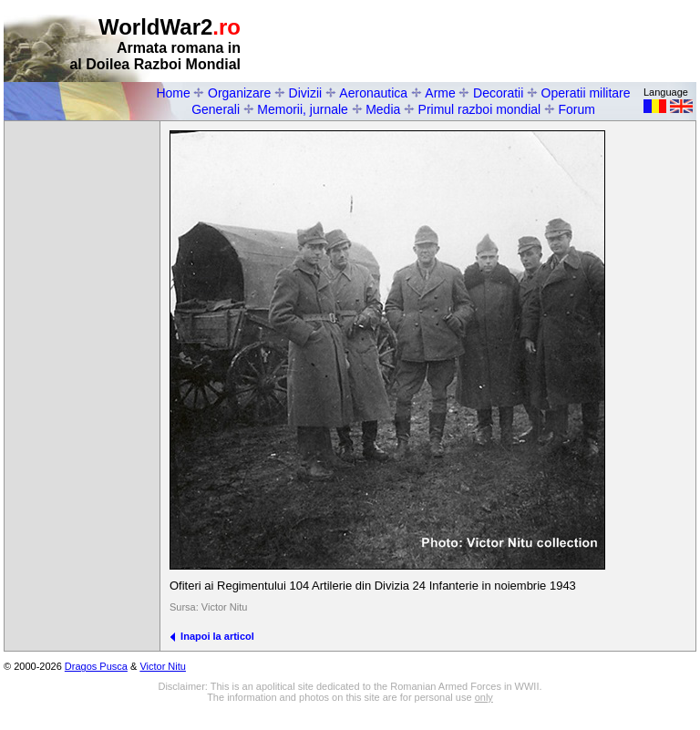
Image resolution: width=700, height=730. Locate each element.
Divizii (306, 93)
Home (173, 93)
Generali (216, 109)
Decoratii (498, 93)
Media (383, 109)
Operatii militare (586, 93)
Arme (440, 93)
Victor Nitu (163, 666)
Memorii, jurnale (303, 109)
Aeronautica (373, 93)
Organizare (239, 93)
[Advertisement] (483, 42)
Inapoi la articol (212, 636)
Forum (576, 109)
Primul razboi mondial (480, 109)
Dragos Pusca (96, 666)
